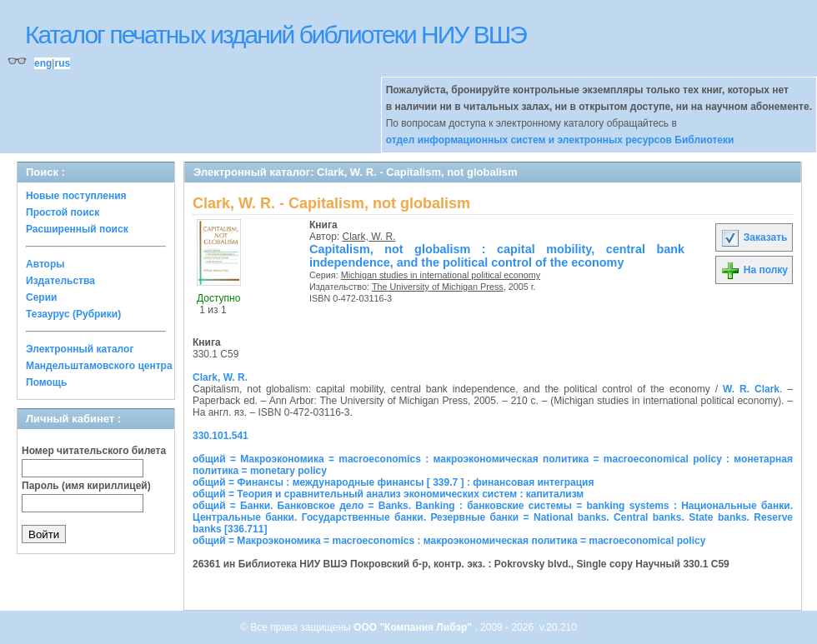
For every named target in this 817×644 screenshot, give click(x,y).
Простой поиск (63, 212)
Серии (41, 297)
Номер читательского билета (94, 451)
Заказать (754, 237)
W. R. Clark (751, 389)
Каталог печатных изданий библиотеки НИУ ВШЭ (276, 35)
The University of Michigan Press (438, 287)
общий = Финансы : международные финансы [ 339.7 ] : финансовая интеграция (393, 482)
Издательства (60, 281)
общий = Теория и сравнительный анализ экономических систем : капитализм (388, 494)
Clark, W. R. (369, 237)
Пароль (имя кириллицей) (86, 486)
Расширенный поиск (77, 229)
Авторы (45, 264)
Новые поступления (76, 196)
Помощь (46, 382)
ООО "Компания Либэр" (414, 627)
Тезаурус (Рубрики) (73, 314)
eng (43, 63)
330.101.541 (221, 436)
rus (62, 63)
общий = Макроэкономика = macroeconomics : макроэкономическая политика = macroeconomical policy (449, 541)
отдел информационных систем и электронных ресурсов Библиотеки (560, 140)
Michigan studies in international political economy (441, 275)
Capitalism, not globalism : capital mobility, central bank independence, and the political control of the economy (497, 256)
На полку (754, 270)
